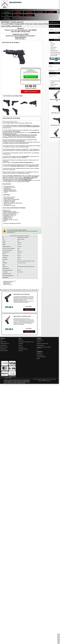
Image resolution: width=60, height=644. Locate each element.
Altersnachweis (54, 47)
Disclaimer (21, 344)
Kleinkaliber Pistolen (29, 309)
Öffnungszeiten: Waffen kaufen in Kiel (26, 342)
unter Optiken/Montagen (32, 150)
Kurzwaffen (7, 12)
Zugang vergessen (54, 84)
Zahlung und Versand (5, 344)
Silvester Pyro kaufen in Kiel (43, 344)
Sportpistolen (7, 18)
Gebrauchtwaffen (54, 56)
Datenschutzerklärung (23, 349)
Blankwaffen (40, 12)
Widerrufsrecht (3, 342)
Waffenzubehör (29, 15)
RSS (44, 380)
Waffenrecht (53, 49)
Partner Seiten (40, 340)
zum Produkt (28, 306)
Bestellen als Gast (54, 51)
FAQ (51, 42)
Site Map (39, 342)
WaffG (39, 358)
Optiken (7, 15)
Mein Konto (53, 86)
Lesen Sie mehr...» (21, 39)
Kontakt (20, 345)
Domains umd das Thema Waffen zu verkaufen (44, 348)
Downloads (53, 44)
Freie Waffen (29, 12)
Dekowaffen (51, 12)
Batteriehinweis (4, 349)
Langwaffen (18, 12)
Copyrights (21, 347)
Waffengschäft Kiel (4, 351)
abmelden (52, 83)
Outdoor (18, 15)
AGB (2, 340)
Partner (52, 46)
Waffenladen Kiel (41, 345)
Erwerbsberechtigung (41, 357)
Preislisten (21, 351)
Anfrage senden (25, 32)
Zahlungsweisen (4, 345)
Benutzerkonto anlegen (55, 81)
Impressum (21, 340)
